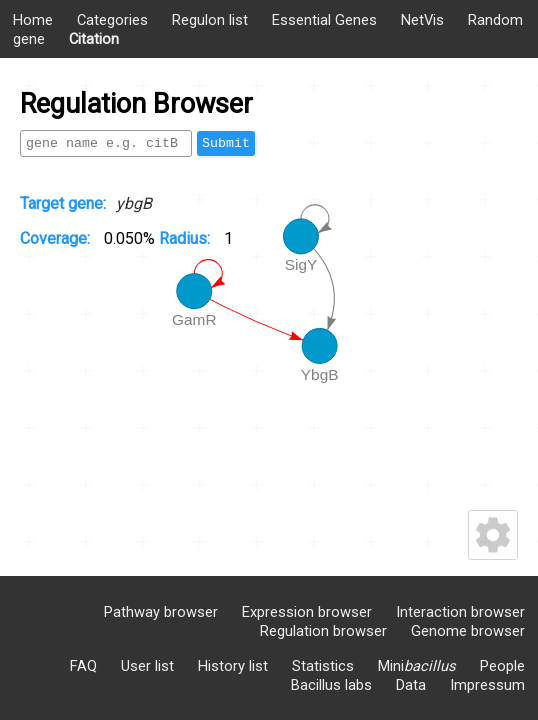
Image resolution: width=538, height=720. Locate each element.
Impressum (487, 685)
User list (147, 666)
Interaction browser (460, 612)
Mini (417, 666)
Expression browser (307, 612)
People (502, 666)
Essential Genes (324, 20)
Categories (112, 20)
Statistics (323, 666)
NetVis (422, 20)
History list (233, 666)
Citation (94, 39)
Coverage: (57, 238)
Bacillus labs (331, 685)
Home (33, 20)
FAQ (83, 666)
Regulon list (210, 20)
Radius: (186, 238)
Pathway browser (161, 612)
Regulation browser (323, 631)
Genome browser (468, 631)
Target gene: (63, 203)
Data (411, 685)
